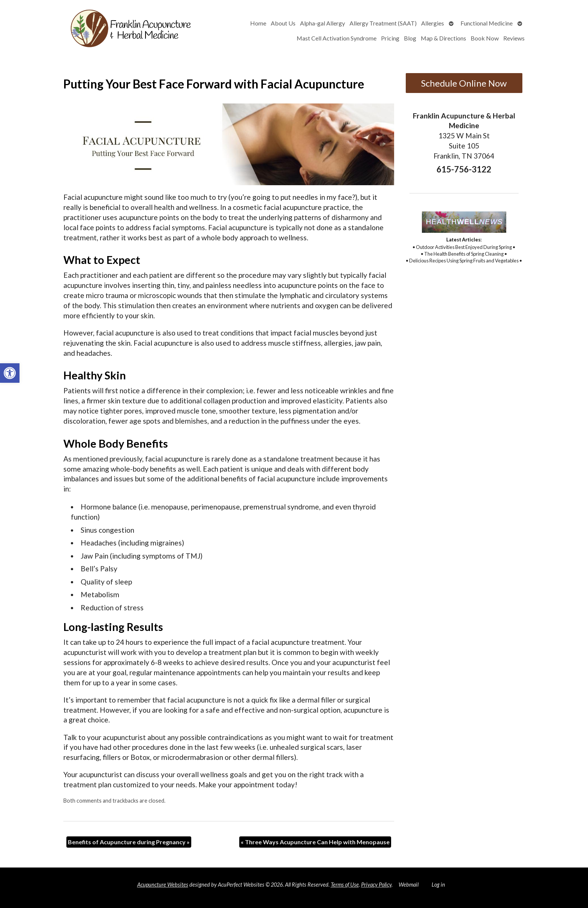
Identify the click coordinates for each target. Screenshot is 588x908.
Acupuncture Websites (163, 885)
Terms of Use (345, 885)
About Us (283, 23)
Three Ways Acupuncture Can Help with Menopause (315, 842)
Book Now (485, 38)
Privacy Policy (376, 885)
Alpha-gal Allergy (322, 23)
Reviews (514, 38)
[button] (10, 373)
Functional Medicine (487, 23)
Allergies (433, 23)
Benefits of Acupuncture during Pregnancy (129, 842)
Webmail (409, 885)
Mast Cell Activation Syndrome (337, 38)
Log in (438, 885)
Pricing (390, 38)
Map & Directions (443, 38)
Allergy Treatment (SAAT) (383, 23)
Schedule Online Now (464, 83)
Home (258, 23)
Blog (410, 38)
